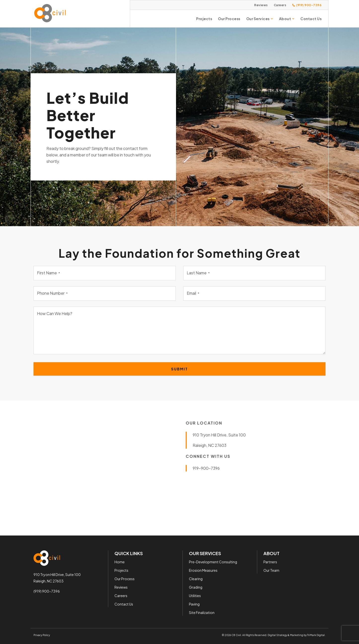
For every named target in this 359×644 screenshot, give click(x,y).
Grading (196, 587)
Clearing (196, 578)
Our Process (229, 19)
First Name (49, 273)
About (287, 19)
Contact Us (311, 19)
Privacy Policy (42, 635)
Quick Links (129, 553)
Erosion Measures (203, 570)
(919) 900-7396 (47, 591)
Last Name (198, 273)
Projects (204, 19)
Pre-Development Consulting (213, 562)
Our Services (260, 19)
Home (120, 562)
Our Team (271, 570)
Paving (194, 604)
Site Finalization (202, 612)
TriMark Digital (316, 635)
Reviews (261, 5)
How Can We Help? (55, 313)
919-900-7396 (206, 468)
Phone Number (52, 293)
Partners (270, 562)
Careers (280, 5)
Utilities (195, 595)
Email (193, 293)
